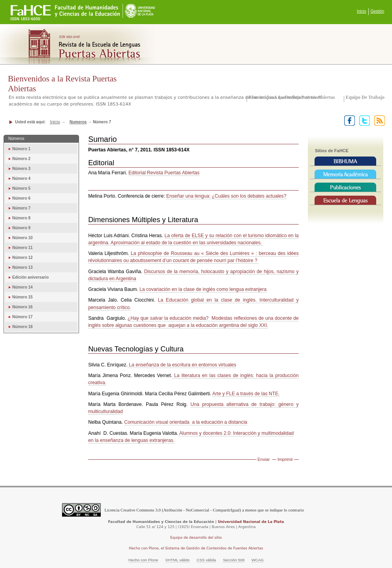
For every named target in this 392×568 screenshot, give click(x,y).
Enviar (264, 459)
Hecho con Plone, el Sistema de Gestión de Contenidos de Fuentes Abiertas (196, 548)
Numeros (78, 122)
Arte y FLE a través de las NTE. (246, 394)
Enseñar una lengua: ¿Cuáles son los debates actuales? (226, 196)
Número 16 (23, 307)
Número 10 (23, 238)
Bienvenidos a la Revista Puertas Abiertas (292, 97)
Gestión (377, 11)
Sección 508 (234, 560)
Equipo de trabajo (365, 97)
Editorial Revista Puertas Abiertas (164, 173)
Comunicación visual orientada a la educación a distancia (186, 422)
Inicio (361, 11)
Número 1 (21, 149)
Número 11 (23, 248)
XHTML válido (177, 560)
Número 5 (21, 188)
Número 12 (23, 258)
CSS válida (206, 560)
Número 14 (23, 287)
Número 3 (21, 169)
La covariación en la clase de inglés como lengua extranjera (203, 289)
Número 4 (21, 178)
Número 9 (21, 228)
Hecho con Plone (143, 560)
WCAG (257, 560)
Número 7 (21, 208)
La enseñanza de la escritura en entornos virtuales (182, 365)
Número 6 (21, 198)
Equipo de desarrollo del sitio (196, 538)
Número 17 (23, 317)
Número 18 (23, 327)
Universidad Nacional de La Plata (251, 522)
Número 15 (23, 297)
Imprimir (285, 459)
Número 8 (21, 218)
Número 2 (21, 159)
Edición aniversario (30, 277)
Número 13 (23, 267)
